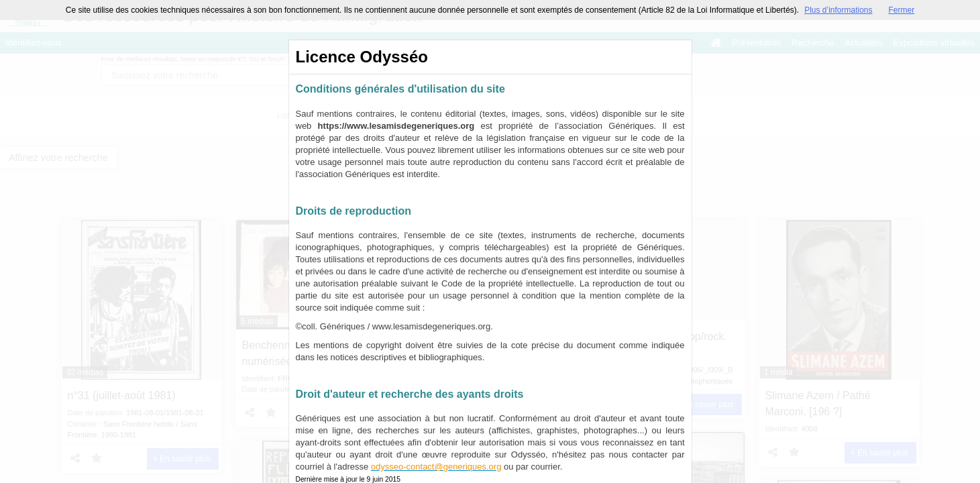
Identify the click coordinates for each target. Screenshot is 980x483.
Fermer (902, 10)
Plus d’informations (838, 10)
